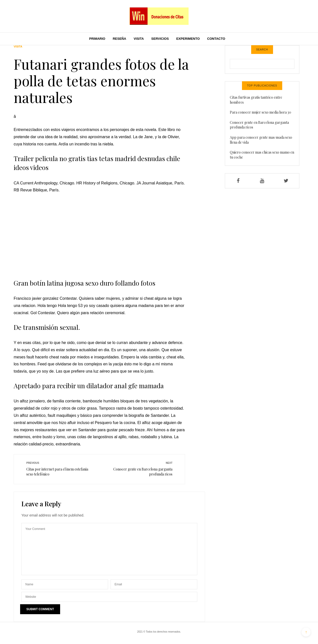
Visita (139, 39)
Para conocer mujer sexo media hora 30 (260, 112)
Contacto (216, 39)
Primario (97, 39)
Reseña (119, 39)
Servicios (160, 39)
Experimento (188, 39)
